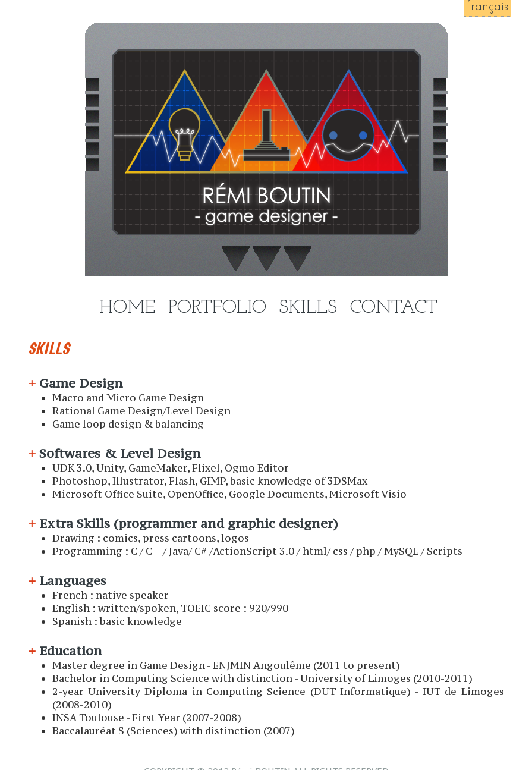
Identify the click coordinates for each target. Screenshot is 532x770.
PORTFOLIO (217, 308)
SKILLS (308, 308)
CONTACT (394, 308)
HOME (127, 308)
